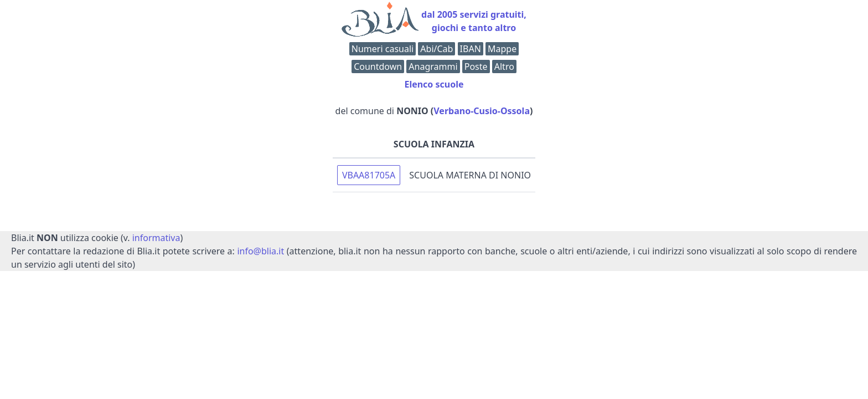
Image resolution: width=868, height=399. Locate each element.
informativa (156, 238)
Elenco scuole (434, 84)
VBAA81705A (369, 175)
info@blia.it (260, 251)
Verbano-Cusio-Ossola (482, 111)
